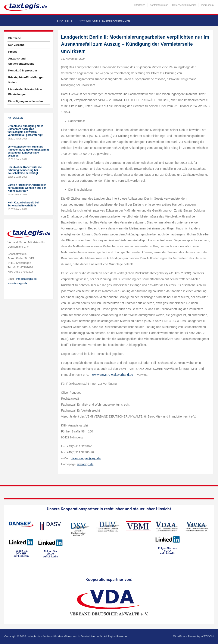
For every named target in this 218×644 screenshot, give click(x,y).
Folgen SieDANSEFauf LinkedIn (21, 554)
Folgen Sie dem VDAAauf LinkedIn (168, 551)
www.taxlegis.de (17, 283)
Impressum (207, 5)
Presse (13, 52)
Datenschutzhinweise (184, 5)
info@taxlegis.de (26, 279)
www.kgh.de (85, 464)
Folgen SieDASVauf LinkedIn (51, 554)
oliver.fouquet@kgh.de (86, 458)
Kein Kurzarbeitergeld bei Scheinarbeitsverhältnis (23, 204)
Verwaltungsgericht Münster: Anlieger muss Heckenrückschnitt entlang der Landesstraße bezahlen (28, 151)
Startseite (140, 5)
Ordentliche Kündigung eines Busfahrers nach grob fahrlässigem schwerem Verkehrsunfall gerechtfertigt (25, 131)
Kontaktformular (159, 5)
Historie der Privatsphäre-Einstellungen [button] (25, 92)
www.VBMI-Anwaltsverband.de (113, 375)
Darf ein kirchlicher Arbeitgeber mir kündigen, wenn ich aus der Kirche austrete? (27, 188)
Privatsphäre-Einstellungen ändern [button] (26, 80)
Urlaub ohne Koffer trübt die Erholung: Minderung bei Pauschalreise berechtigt (25, 170)
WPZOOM (207, 636)
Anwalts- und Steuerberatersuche (104, 21)
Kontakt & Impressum (22, 70)
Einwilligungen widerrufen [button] (25, 101)
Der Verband (16, 45)
